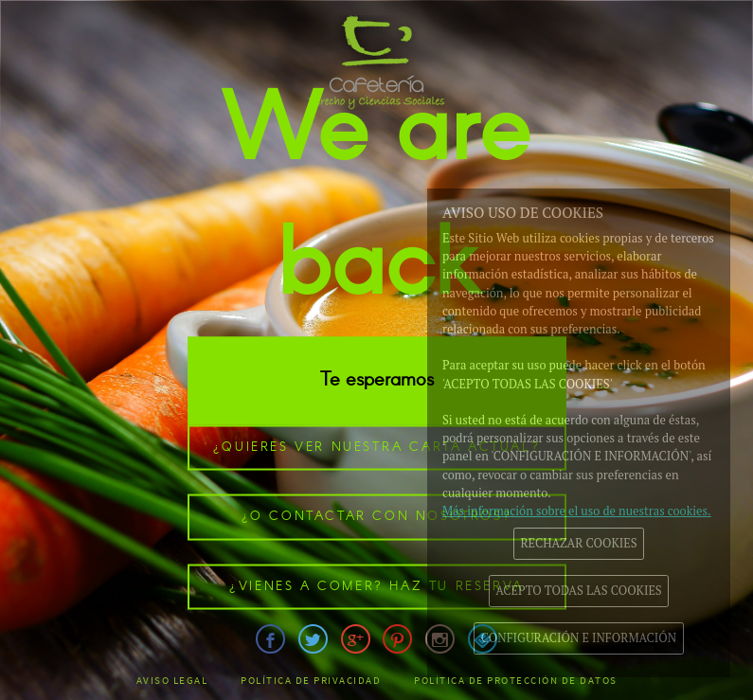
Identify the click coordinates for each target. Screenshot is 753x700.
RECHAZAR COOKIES (578, 543)
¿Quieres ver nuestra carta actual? (376, 447)
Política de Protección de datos (516, 681)
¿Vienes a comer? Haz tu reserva (376, 586)
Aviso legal (172, 681)
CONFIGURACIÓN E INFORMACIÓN (579, 638)
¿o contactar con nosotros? (377, 517)
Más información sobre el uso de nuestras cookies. (577, 511)
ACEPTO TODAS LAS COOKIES (578, 591)
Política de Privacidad (311, 681)
